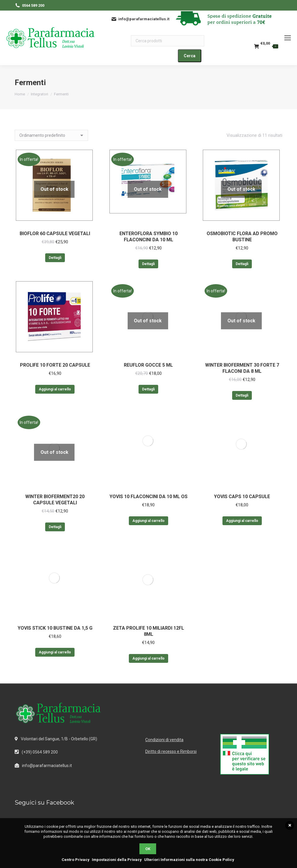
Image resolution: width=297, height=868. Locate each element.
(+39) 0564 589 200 (40, 752)
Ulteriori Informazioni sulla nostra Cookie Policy (189, 860)
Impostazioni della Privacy (117, 860)
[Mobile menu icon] (288, 38)
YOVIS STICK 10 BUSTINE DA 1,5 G (55, 628)
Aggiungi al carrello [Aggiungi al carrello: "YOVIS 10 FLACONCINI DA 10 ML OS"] (148, 521)
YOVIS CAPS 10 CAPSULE (242, 497)
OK (148, 849)
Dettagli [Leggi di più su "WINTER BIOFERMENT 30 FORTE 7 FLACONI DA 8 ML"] (242, 395)
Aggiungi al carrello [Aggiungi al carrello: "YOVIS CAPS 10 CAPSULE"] (242, 521)
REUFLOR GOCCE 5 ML (148, 365)
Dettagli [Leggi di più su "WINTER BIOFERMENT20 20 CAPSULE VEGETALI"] (55, 527)
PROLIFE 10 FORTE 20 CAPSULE (55, 365)
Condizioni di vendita (164, 740)
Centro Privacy (76, 860)
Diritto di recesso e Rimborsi (171, 751)
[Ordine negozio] (51, 135)
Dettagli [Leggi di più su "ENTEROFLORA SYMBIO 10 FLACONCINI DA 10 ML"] (148, 264)
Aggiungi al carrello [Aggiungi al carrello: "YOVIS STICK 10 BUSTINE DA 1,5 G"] (55, 652)
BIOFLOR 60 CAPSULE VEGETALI (55, 234)
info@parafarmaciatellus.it (47, 766)
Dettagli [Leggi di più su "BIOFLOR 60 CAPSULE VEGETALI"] (55, 258)
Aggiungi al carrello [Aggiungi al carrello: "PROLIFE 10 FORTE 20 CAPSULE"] (55, 389)
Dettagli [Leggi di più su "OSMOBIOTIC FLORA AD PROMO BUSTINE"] (242, 264)
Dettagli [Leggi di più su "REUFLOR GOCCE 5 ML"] (148, 389)
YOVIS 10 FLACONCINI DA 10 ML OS (148, 497)
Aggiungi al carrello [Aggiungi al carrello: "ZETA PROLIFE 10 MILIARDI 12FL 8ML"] (148, 658)
